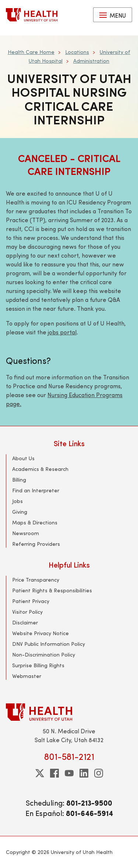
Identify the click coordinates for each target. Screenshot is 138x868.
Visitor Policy (27, 612)
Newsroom (26, 533)
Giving (20, 512)
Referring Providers (36, 544)
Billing (19, 480)
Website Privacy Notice (40, 633)
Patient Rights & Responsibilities (52, 590)
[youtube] (69, 773)
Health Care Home (31, 52)
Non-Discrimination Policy (44, 655)
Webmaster (27, 676)
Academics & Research (40, 469)
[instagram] (99, 773)
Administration (91, 61)
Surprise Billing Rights (38, 665)
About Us (23, 458)
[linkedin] (84, 773)
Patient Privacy (31, 601)
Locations (77, 52)
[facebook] (54, 773)
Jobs (17, 501)
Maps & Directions (35, 522)
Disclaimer (25, 622)
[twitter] (40, 773)
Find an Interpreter (36, 490)
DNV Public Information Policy (49, 644)
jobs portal (62, 332)
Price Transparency (36, 580)
